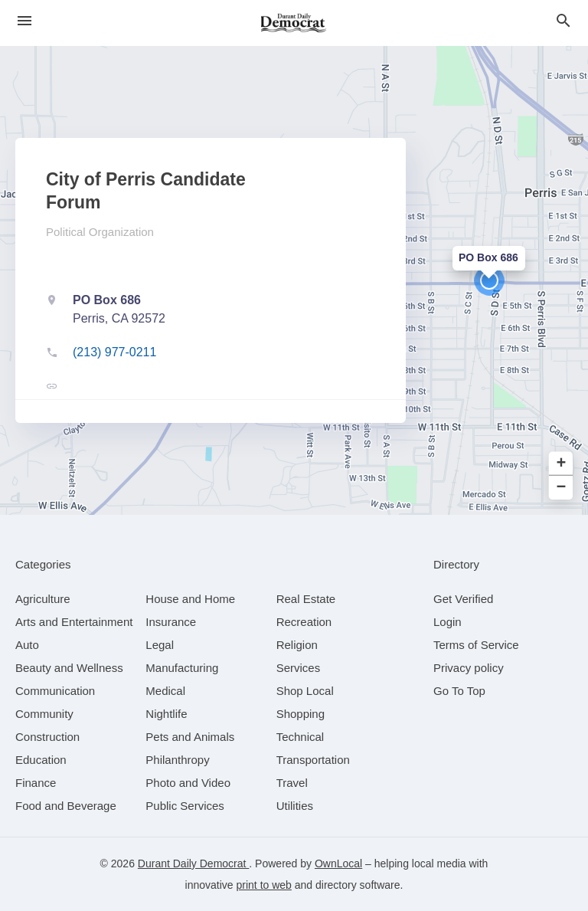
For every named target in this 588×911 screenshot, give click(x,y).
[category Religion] (297, 645)
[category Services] (299, 668)
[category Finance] (36, 783)
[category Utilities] (295, 806)
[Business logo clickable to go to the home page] (294, 23)
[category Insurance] (171, 622)
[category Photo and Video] (188, 783)
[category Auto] (27, 645)
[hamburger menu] (24, 21)
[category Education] (41, 760)
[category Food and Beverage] (66, 806)
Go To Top (459, 691)
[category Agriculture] (43, 599)
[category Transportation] (313, 760)
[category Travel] (292, 783)
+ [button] (562, 464)
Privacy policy (469, 668)
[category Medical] (165, 691)
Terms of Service (476, 645)
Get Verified (463, 599)
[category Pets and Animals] (190, 737)
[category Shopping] (301, 714)
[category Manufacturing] (182, 668)
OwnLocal (338, 863)
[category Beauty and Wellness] (69, 668)
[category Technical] (301, 737)
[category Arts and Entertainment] (74, 622)
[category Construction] (47, 737)
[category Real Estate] (306, 599)
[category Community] (44, 714)
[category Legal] (160, 645)
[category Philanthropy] (177, 760)
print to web (264, 885)
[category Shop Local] (305, 691)
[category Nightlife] (166, 714)
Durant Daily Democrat (194, 863)
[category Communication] (55, 691)
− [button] (562, 488)
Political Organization (100, 232)
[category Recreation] (304, 622)
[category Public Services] (185, 806)
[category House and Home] (190, 599)
